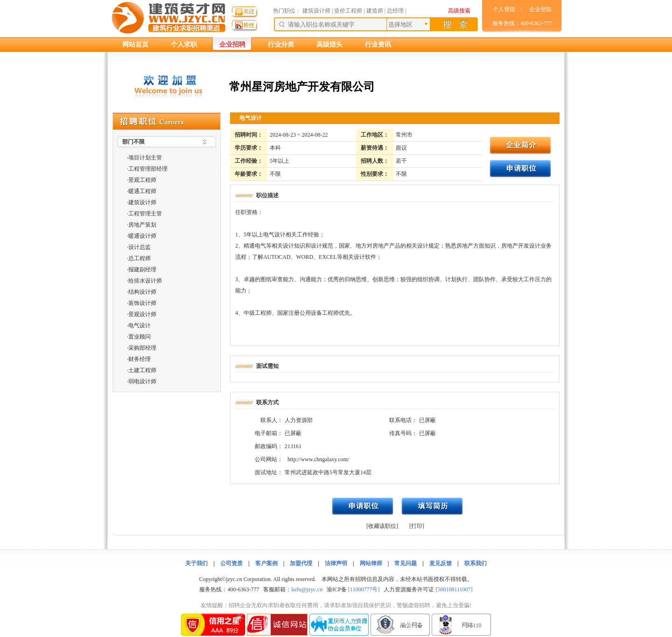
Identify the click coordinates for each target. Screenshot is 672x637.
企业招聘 (232, 45)
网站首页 (135, 45)
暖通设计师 (142, 236)
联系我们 (476, 563)
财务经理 (140, 359)
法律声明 (336, 563)
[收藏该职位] (382, 526)
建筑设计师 (317, 11)
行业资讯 (378, 45)
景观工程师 (142, 180)
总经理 (395, 11)
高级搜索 (459, 11)
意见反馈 (441, 563)
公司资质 (231, 563)
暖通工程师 (142, 191)
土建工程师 (142, 370)
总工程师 (140, 258)
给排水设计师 (145, 281)
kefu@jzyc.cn (307, 589)
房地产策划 (142, 225)
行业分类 (281, 45)
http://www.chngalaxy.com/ (318, 459)
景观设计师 (142, 314)
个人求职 (184, 45)
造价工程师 (348, 11)
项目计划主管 (145, 158)
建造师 (375, 11)
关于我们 (196, 563)
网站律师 (371, 563)
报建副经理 (142, 270)
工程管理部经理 (148, 169)
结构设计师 (142, 292)
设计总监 (140, 247)
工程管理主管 (145, 214)
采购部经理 (142, 348)
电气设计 (140, 325)
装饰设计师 (142, 303)
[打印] (417, 526)
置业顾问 (140, 337)
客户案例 (266, 563)
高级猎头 (329, 45)
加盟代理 (301, 563)
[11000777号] (364, 589)
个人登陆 (504, 9)
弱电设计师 (142, 381)
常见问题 (406, 563)
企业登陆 (540, 9)
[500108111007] (454, 589)
